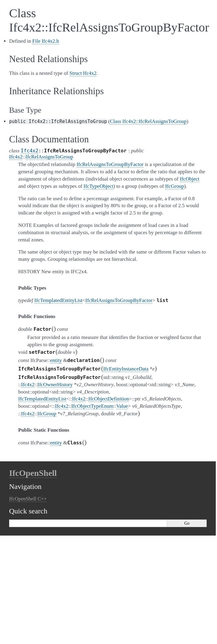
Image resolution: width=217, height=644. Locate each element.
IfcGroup (47, 414)
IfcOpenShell (33, 473)
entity (56, 360)
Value (122, 406)
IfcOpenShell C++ (28, 499)
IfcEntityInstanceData (126, 369)
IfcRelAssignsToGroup (49, 157)
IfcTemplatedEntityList (58, 300)
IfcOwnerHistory (55, 385)
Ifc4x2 (29, 151)
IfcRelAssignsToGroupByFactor (119, 300)
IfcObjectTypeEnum (92, 406)
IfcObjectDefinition (109, 399)
